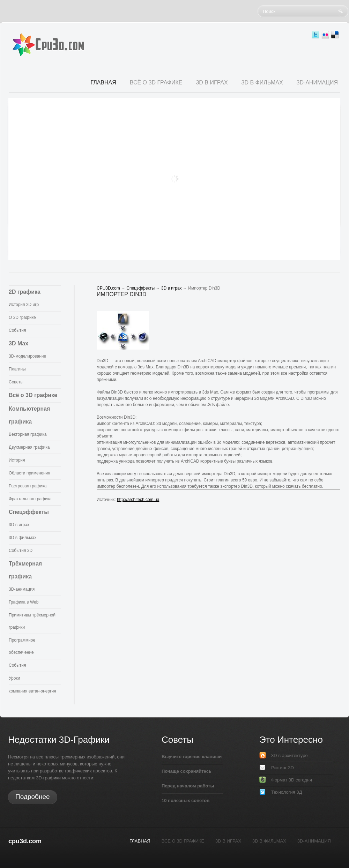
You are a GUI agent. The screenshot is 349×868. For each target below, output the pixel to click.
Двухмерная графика (29, 447)
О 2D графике (22, 317)
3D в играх (19, 525)
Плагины (17, 369)
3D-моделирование (27, 356)
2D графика (25, 292)
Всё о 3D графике (33, 395)
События (17, 330)
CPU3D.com (108, 288)
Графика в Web (24, 602)
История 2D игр (24, 305)
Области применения (29, 473)
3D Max (18, 343)
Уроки (14, 678)
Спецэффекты (29, 512)
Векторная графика (28, 434)
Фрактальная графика (30, 499)
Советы (16, 382)
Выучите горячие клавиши (192, 757)
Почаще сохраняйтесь (187, 771)
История (17, 460)
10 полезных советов (185, 800)
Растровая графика (28, 486)
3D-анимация (22, 589)
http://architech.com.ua (138, 500)
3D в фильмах (23, 538)
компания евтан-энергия (32, 691)
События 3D (21, 551)
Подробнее (33, 797)
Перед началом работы (188, 786)
